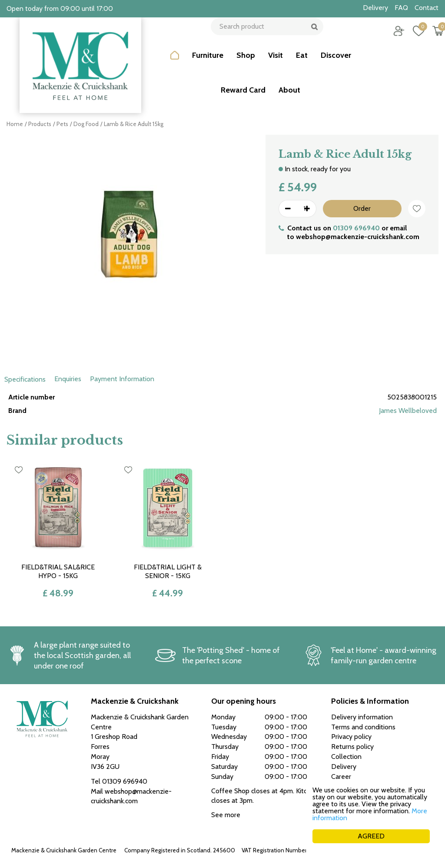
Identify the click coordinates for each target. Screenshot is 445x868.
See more (226, 815)
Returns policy (352, 747)
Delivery (344, 767)
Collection (346, 757)
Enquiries (68, 379)
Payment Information (122, 379)
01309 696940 (356, 228)
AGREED (371, 836)
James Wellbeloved (408, 411)
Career (341, 777)
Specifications (25, 379)
